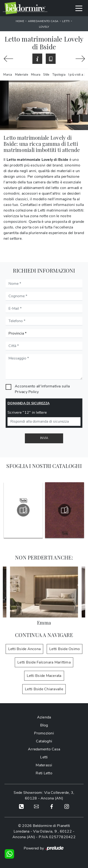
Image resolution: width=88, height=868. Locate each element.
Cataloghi (44, 741)
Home (20, 21)
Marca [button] (8, 75)
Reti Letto (44, 773)
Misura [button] (36, 75)
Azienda (44, 717)
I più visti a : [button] (77, 75)
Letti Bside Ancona (25, 649)
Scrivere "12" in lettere (27, 413)
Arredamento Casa (43, 21)
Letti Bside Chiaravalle (44, 689)
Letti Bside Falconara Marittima (44, 662)
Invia (44, 438)
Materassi (44, 765)
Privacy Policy (27, 392)
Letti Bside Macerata (44, 676)
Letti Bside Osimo (65, 649)
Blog (44, 725)
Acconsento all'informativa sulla (42, 389)
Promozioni (44, 733)
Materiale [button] (22, 75)
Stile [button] (46, 75)
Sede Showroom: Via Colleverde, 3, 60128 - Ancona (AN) (44, 795)
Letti (66, 21)
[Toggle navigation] (79, 8)
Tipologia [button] (59, 75)
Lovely (44, 27)
